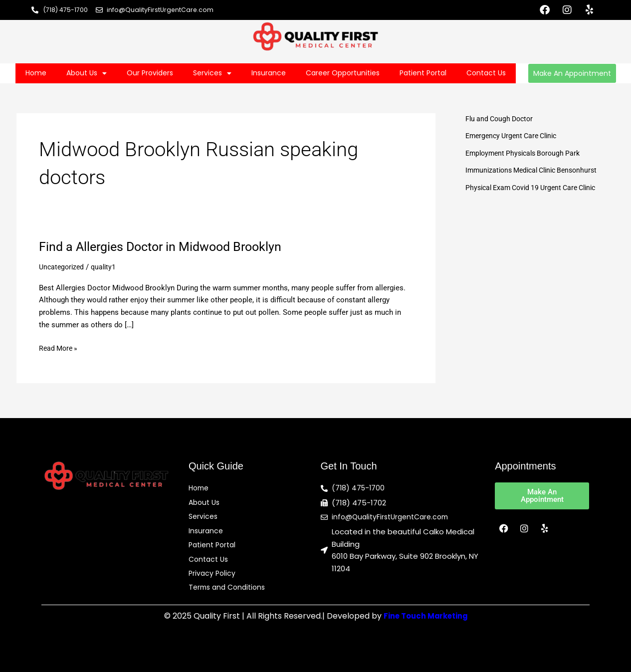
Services (212, 73)
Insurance (269, 73)
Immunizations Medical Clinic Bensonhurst (537, 170)
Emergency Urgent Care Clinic (515, 136)
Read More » (60, 347)
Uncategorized (63, 267)
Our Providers (150, 73)
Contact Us (486, 73)
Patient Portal (423, 73)
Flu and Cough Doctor (502, 119)
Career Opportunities (343, 73)
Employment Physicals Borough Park (527, 153)
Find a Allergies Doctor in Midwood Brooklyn (165, 246)
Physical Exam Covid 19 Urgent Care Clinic (536, 188)
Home (36, 73)
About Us (87, 73)
